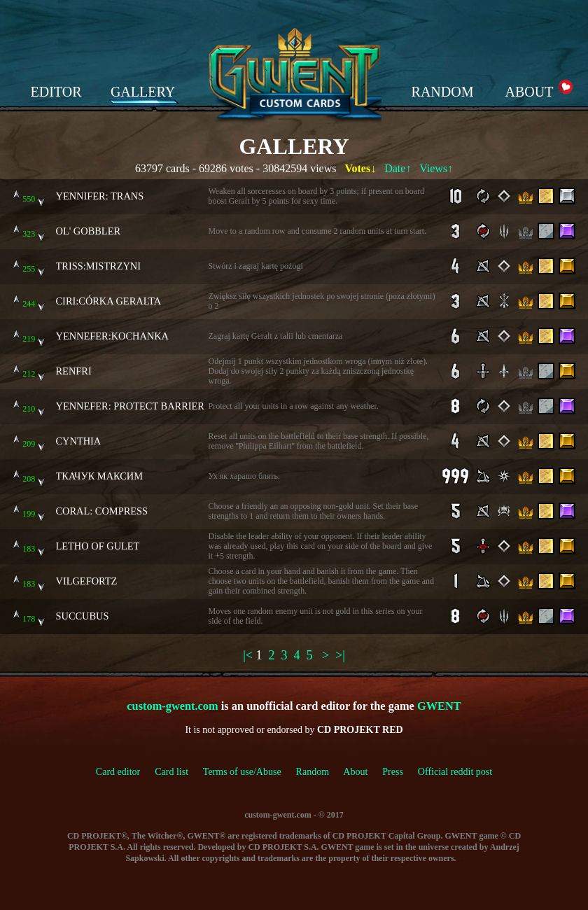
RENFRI (74, 371)
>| (340, 655)
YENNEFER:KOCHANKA (113, 336)
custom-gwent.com (172, 706)
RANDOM (443, 92)
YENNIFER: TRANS (100, 196)
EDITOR (56, 92)
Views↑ (436, 168)
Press (393, 772)
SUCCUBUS (83, 616)
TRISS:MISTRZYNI (99, 266)
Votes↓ (360, 168)
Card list (171, 772)
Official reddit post (455, 772)
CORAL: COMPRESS (102, 511)
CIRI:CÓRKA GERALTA (109, 301)
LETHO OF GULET (98, 546)
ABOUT (530, 92)
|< (248, 655)
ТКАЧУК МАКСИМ (100, 476)
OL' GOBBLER (89, 231)
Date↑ (398, 168)
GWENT (439, 706)
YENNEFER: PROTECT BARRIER (130, 406)
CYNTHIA (79, 441)
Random (313, 772)
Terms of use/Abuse (250, 772)
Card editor (118, 772)
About (355, 772)
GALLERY (143, 92)
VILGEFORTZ (87, 581)
